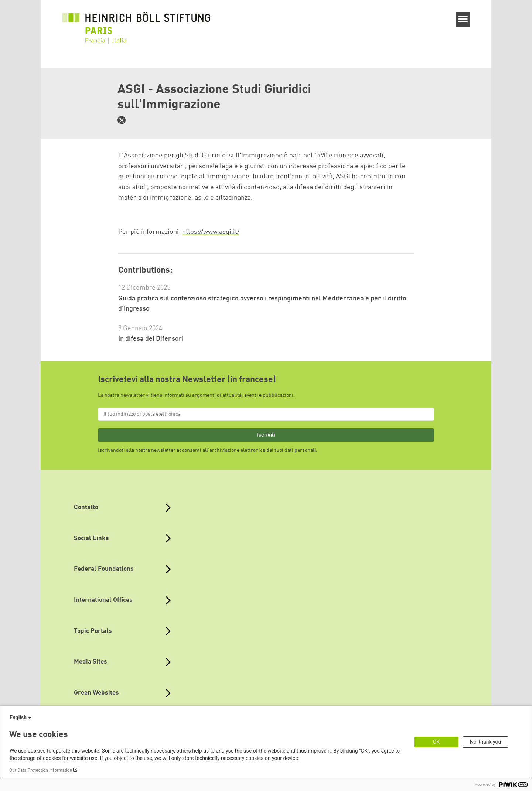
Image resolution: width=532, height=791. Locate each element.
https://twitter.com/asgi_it (122, 120)
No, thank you (486, 742)
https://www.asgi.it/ (211, 232)
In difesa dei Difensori (151, 339)
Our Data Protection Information (41, 770)
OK (436, 742)
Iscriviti (266, 435)
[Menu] (463, 19)
